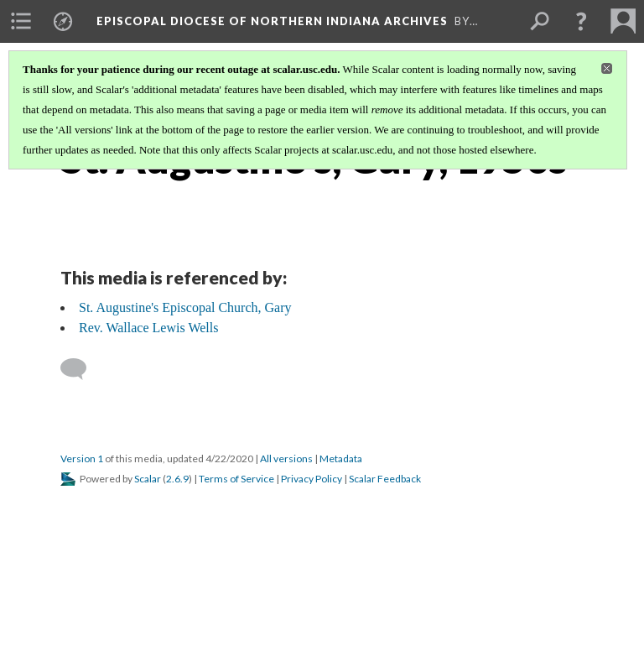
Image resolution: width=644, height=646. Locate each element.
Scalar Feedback (385, 479)
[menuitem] (21, 21)
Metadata (341, 458)
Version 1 (82, 458)
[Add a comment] (81, 369)
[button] (581, 21)
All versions (286, 458)
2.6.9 (177, 479)
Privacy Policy (312, 479)
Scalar (148, 479)
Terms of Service (236, 479)
